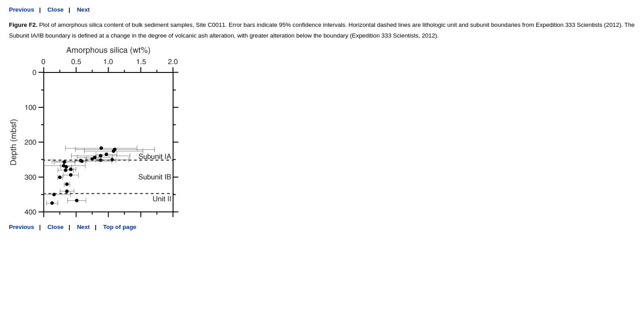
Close (55, 10)
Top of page (120, 227)
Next (83, 10)
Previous (21, 10)
